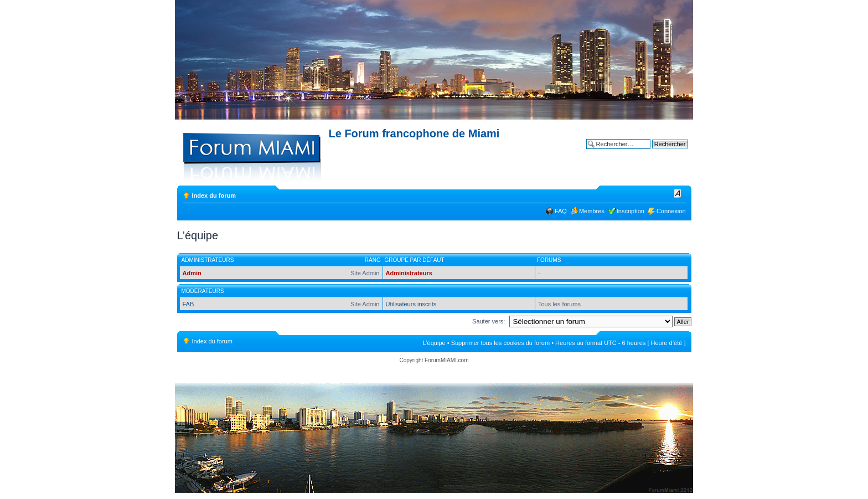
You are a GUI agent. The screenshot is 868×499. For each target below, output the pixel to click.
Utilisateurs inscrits (411, 304)
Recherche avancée (661, 152)
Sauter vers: (489, 321)
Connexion (671, 211)
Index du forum (214, 196)
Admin (192, 273)
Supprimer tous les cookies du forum (501, 343)
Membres (592, 211)
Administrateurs (409, 273)
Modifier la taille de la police (678, 193)
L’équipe (434, 343)
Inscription (631, 211)
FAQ (561, 211)
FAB (188, 304)
